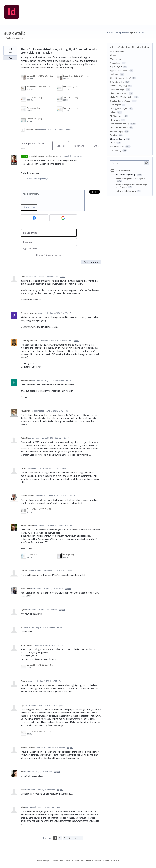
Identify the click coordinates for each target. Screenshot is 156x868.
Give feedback (123, 171)
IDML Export (115, 105)
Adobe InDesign (43, 860)
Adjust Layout (116, 67)
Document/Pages (117, 89)
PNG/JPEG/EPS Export (119, 127)
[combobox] (128, 163)
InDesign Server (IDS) (119, 108)
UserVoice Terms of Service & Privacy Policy (67, 860)
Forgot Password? (29, 249)
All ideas (114, 55)
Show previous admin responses (34, 179)
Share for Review (140, 47)
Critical (99, 147)
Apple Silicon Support (119, 70)
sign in (133, 32)
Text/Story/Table (117, 146)
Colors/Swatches (117, 82)
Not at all (63, 147)
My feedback (116, 59)
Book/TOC (114, 74)
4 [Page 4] (70, 838)
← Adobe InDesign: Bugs (14, 38)
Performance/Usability (120, 124)
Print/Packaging (117, 131)
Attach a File (31, 207)
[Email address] (49, 233)
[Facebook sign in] (34, 218)
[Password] (49, 242)
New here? (49, 255)
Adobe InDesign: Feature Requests (131, 178)
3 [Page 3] (65, 838)
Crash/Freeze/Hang (118, 86)
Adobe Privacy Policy (111, 860)
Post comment (91, 262)
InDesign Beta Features (126, 191)
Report (63, 277)
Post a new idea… (118, 51)
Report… (68, 130)
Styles (113, 143)
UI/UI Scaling (116, 150)
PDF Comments (117, 116)
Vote (10, 58)
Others (113, 112)
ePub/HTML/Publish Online (122, 97)
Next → (77, 838)
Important (80, 147)
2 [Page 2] (60, 838)
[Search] (146, 163)
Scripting (114, 135)
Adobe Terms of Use (93, 860)
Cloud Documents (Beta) (121, 78)
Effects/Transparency (119, 93)
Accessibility (115, 63)
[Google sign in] (63, 218)
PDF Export (115, 120)
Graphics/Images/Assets (120, 101)
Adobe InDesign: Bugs (120, 47)
